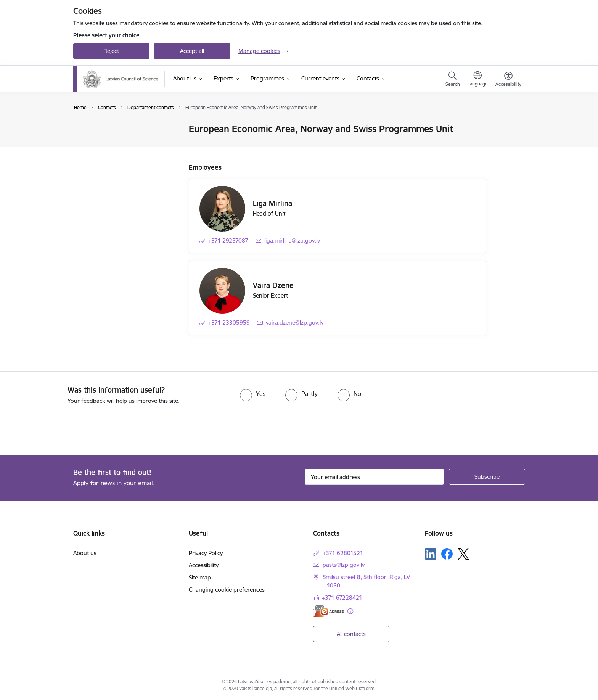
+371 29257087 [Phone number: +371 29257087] (228, 241)
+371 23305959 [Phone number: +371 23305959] (229, 323)
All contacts (351, 634)
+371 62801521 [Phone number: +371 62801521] (343, 553)
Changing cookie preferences (227, 590)
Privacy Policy (206, 553)
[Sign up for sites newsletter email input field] (374, 477)
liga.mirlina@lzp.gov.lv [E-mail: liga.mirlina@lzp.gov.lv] (292, 241)
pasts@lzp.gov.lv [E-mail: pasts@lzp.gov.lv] (344, 565)
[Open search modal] (453, 80)
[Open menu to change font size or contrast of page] (508, 80)
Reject (111, 51)
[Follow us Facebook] (447, 554)
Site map (200, 577)
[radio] (253, 394)
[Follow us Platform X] (463, 554)
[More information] (350, 611)
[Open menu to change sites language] (478, 80)
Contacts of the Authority (114, 130)
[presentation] (64, 426)
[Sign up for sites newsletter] (487, 477)
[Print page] (506, 126)
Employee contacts (105, 142)
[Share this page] (506, 145)
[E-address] (328, 611)
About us (85, 553)
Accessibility (204, 565)
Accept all (192, 51)
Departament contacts (110, 156)
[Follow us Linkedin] (431, 554)
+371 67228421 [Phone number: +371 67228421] (342, 598)
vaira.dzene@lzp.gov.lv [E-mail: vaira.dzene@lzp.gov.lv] (295, 323)
